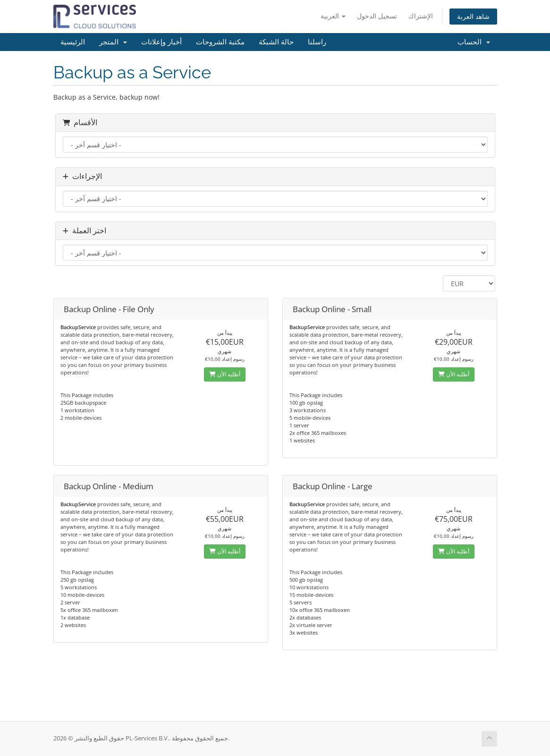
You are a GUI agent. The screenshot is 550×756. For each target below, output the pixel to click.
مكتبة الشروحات (220, 42)
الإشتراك (421, 16)
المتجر (113, 42)
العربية (333, 16)
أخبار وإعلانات (161, 42)
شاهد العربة (473, 16)
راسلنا (317, 42)
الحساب (474, 42)
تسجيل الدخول (377, 16)
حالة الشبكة (276, 42)
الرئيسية (73, 42)
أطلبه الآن (225, 374)
